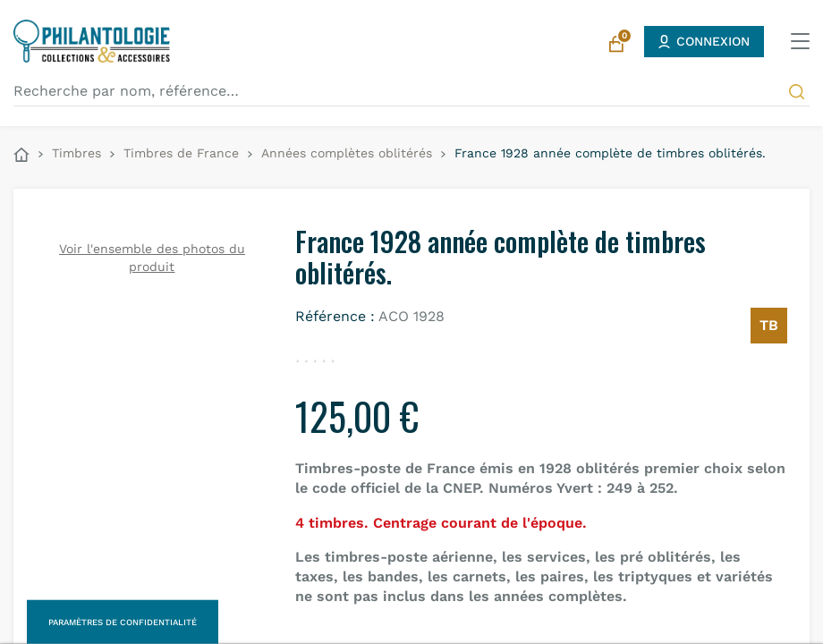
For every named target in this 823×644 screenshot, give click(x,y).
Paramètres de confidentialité (123, 622)
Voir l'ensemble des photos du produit (152, 258)
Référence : (335, 316)
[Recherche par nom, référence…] (411, 91)
